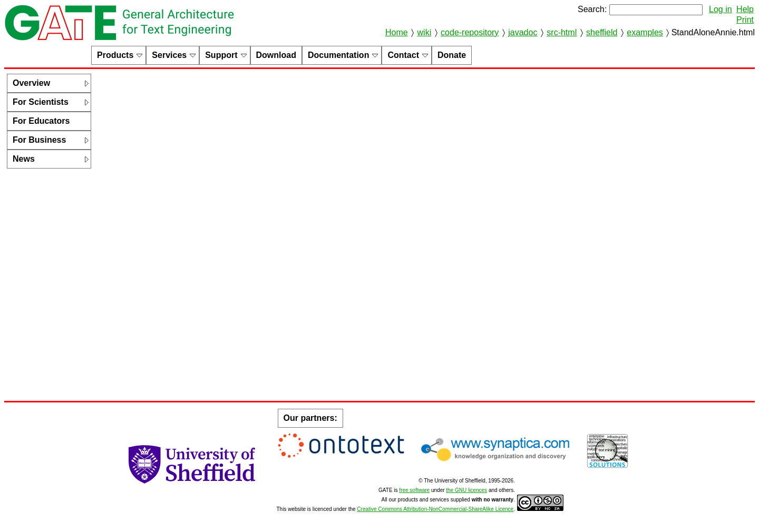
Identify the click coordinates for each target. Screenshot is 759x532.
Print (745, 20)
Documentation (338, 55)
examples (645, 32)
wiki (425, 32)
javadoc (523, 32)
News (24, 159)
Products (115, 55)
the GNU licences (466, 490)
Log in (721, 9)
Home (397, 32)
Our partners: (310, 418)
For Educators (41, 121)
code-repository (470, 32)
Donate (452, 55)
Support (221, 55)
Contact (403, 55)
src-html (562, 32)
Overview (31, 83)
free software (414, 490)
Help (745, 9)
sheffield (602, 32)
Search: (592, 9)
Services (169, 55)
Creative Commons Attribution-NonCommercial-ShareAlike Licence (435, 509)
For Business (39, 140)
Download (276, 55)
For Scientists (41, 102)
